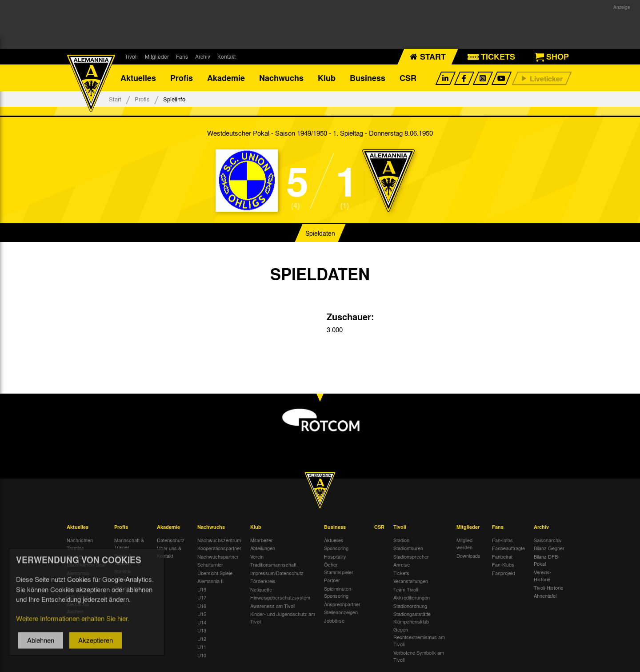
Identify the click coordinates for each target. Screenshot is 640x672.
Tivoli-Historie (548, 587)
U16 (202, 606)
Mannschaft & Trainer (129, 544)
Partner (332, 580)
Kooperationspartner (219, 548)
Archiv (203, 56)
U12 (202, 639)
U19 (202, 589)
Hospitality (335, 556)
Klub (327, 78)
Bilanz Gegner (549, 548)
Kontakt (226, 56)
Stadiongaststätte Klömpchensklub (412, 618)
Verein (257, 556)
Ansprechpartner (342, 604)
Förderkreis (263, 581)
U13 (202, 630)
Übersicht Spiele (215, 573)
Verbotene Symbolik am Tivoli (419, 656)
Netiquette (261, 589)
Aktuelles (138, 78)
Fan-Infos (502, 540)
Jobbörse (334, 620)
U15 (202, 614)
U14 (202, 622)
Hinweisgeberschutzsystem (280, 597)
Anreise (402, 564)
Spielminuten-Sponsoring (338, 592)
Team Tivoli (406, 589)
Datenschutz (171, 540)
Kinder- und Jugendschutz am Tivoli (283, 618)
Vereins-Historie (543, 576)
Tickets (401, 573)
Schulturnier (210, 564)
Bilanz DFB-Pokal (547, 560)
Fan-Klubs (503, 564)
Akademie (226, 78)
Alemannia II (210, 581)
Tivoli (131, 56)
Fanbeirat (502, 556)
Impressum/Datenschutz (277, 573)
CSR (408, 78)
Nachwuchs (281, 78)
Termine (75, 548)
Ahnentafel (545, 596)
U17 (202, 597)
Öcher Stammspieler (339, 568)
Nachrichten (80, 540)
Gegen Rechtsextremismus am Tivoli (419, 637)
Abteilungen (263, 548)
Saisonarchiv (548, 540)
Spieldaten (320, 233)
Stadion (401, 540)
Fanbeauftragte (508, 548)
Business (368, 78)
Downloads (468, 555)
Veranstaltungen (411, 581)
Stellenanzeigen (341, 612)
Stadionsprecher (411, 556)
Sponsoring (336, 548)
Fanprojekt (504, 573)
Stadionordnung (410, 606)
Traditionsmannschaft (273, 564)
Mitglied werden (464, 544)
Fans (182, 56)
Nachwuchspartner (218, 556)
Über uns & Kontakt (169, 552)
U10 (202, 655)
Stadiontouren (408, 548)
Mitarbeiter (262, 540)
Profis (182, 78)
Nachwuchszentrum (219, 540)
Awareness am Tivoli (273, 606)
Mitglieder (157, 56)
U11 (202, 647)
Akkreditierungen (412, 597)
